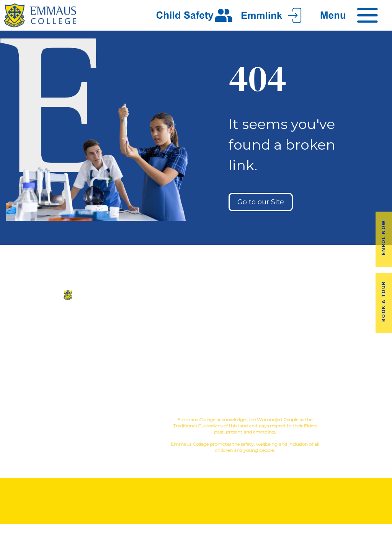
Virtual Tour (163, 346)
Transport (294, 333)
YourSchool (367, 421)
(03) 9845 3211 (65, 324)
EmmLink (360, 358)
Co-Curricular (227, 315)
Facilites (163, 333)
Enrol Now (383, 238)
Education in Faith (229, 340)
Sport (241, 327)
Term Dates (294, 358)
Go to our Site (261, 202)
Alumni (294, 321)
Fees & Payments (359, 333)
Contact (163, 358)
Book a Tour (383, 302)
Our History (163, 321)
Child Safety (229, 376)
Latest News (294, 346)
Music (218, 327)
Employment (359, 346)
